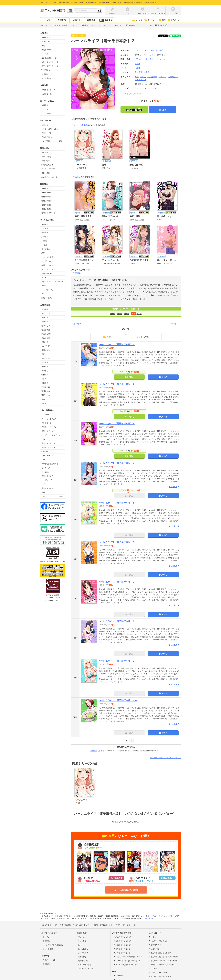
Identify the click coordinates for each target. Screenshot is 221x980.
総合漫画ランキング (122, 937)
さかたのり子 (47, 358)
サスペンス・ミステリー (51, 269)
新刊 (162, 20)
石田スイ (45, 318)
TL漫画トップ (47, 70)
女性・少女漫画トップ (50, 62)
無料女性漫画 (47, 197)
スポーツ (45, 278)
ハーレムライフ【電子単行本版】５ (117, 503)
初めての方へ (47, 137)
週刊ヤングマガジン (49, 427)
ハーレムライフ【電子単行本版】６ (117, 542)
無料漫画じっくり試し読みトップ (74, 925)
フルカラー (152, 77)
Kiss (43, 439)
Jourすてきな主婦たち (50, 464)
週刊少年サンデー (48, 476)
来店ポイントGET (48, 90)
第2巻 (119, 314)
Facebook (118, 976)
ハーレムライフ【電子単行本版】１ (117, 345)
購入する (163, 110)
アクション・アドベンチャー (52, 282)
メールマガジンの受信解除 (53, 945)
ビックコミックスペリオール (52, 496)
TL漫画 (44, 241)
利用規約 (153, 968)
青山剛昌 (45, 309)
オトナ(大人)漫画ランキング (125, 965)
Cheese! (45, 452)
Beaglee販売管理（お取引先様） (162, 965)
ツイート (165, 36)
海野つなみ (46, 326)
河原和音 (45, 342)
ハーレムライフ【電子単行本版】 (149, 50)
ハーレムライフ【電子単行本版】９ (117, 661)
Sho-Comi (45, 472)
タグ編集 (77, 273)
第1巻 (112, 314)
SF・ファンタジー (48, 290)
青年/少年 (91, 20)
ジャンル (137, 20)
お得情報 (46, 964)
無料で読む (129, 377)
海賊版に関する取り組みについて (53, 561)
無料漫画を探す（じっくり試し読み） (165, 758)
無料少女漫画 (47, 201)
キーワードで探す (48, 169)
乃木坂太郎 (46, 387)
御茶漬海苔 (46, 338)
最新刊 (108, 337)
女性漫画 (45, 224)
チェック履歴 (47, 113)
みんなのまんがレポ (49, 177)
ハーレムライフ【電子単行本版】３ (117, 424)
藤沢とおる (46, 395)
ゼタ (139, 59)
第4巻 (139, 314)
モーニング (46, 468)
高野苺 (44, 379)
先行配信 (62, 20)
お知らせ (45, 125)
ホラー (44, 286)
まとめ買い (144, 337)
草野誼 (44, 354)
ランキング (150, 20)
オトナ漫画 (46, 249)
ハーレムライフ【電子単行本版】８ (117, 621)
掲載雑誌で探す (47, 165)
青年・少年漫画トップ (50, 66)
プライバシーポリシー (158, 972)
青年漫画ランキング (122, 949)
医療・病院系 (47, 298)
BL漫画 (44, 245)
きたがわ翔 (46, 346)
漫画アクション (47, 488)
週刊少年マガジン (48, 443)
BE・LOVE (46, 415)
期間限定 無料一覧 (48, 213)
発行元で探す (47, 173)
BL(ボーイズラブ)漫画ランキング (127, 961)
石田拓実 (45, 322)
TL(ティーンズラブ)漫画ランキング (128, 957)
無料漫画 (106, 20)
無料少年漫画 (47, 209)
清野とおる (46, 371)
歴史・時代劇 (47, 273)
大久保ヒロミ (47, 334)
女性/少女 (77, 20)
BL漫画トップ (47, 74)
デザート (45, 484)
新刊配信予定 (47, 50)
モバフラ (45, 492)
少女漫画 (45, 229)
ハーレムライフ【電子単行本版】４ (117, 463)
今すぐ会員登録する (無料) (126, 890)
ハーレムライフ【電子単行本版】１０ (118, 700)
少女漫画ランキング (122, 945)
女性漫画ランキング (122, 941)
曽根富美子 (46, 375)
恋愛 (43, 253)
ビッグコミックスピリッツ (52, 435)
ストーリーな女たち (49, 419)
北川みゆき (46, 350)
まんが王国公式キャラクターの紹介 (163, 957)
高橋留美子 (46, 383)
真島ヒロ (45, 399)
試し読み (129, 496)
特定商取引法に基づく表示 (160, 976)
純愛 (137, 77)
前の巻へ (78, 324)
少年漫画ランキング (122, 953)
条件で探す (46, 153)
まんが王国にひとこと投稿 (52, 141)
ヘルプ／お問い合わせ (50, 129)
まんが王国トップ (48, 925)
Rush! (137, 68)
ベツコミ (45, 460)
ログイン (45, 109)
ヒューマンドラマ (48, 257)
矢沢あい (45, 403)
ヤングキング (47, 480)
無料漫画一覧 (47, 193)
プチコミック (47, 423)
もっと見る (174, 487)
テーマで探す (47, 157)
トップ (47, 20)
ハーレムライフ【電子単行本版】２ (117, 384)
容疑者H (156, 59)
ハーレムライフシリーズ (145, 88)
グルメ (44, 294)
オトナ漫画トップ (48, 78)
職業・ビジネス (47, 265)
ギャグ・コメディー (49, 261)
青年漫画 (45, 233)
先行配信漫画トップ (49, 58)
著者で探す (46, 161)
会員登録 (45, 105)
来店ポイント (174, 20)
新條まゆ (45, 367)
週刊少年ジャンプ (48, 431)
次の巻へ (174, 324)
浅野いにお (46, 313)
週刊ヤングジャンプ (49, 447)
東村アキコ (46, 391)
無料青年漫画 (47, 205)
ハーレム (163, 77)
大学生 (143, 77)
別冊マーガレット (48, 456)
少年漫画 (45, 237)
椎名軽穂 (45, 362)
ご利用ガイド (47, 133)
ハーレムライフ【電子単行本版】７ (117, 582)
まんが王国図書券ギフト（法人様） (163, 961)
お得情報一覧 (47, 94)
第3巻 (126, 314)
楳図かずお (46, 330)
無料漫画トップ (47, 37)
